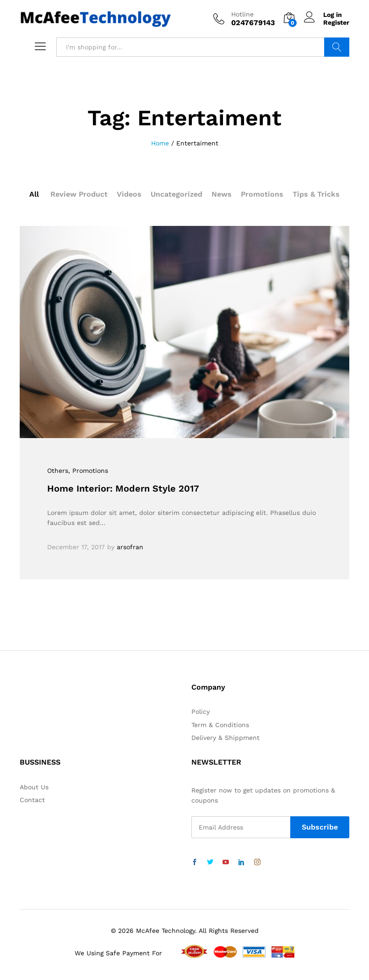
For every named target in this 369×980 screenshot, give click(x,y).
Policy (201, 712)
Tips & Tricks (316, 194)
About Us (34, 787)
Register (336, 22)
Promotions (262, 194)
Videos (129, 194)
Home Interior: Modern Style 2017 (123, 488)
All (34, 194)
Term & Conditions (220, 725)
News (222, 194)
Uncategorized (176, 194)
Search (337, 47)
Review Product (79, 194)
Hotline (242, 14)
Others (58, 471)
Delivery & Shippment (225, 738)
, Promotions (88, 471)
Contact (32, 800)
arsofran (130, 547)
